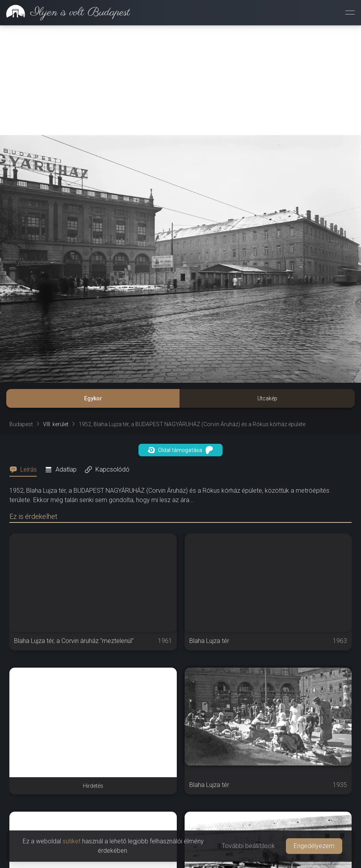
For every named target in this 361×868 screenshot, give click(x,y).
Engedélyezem (314, 846)
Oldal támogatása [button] (180, 450)
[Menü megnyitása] (350, 13)
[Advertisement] (180, 80)
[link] (65, 13)
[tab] (25, 470)
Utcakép (267, 398)
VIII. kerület (56, 424)
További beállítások (248, 846)
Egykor (93, 398)
